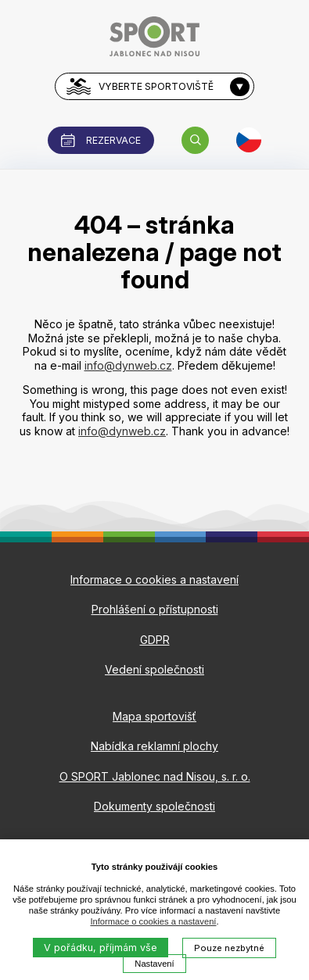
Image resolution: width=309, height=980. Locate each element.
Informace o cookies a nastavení (153, 921)
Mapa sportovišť (154, 716)
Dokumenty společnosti (154, 806)
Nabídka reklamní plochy (154, 746)
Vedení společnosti (154, 669)
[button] (195, 140)
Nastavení (154, 964)
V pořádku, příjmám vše (101, 948)
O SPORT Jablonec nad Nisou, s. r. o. (155, 776)
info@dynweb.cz (128, 365)
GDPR (155, 640)
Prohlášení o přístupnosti (155, 609)
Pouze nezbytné (229, 948)
